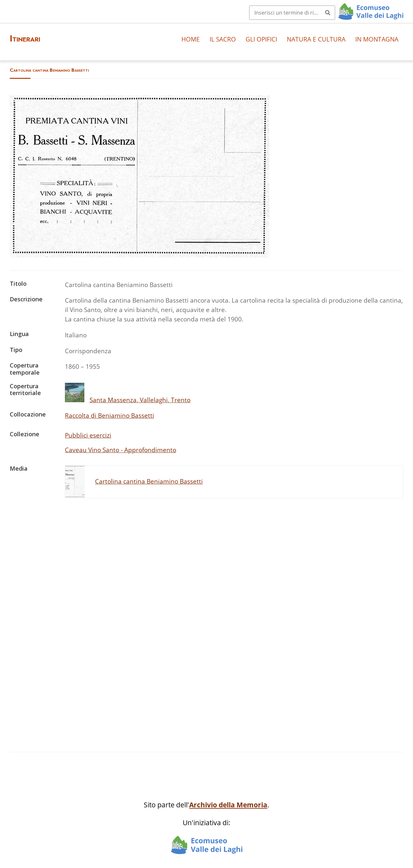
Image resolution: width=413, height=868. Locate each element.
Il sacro (223, 39)
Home (191, 39)
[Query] (292, 13)
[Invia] (328, 13)
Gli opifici (261, 39)
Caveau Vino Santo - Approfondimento (121, 450)
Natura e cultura (316, 39)
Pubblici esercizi (88, 435)
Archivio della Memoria (228, 805)
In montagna (377, 39)
